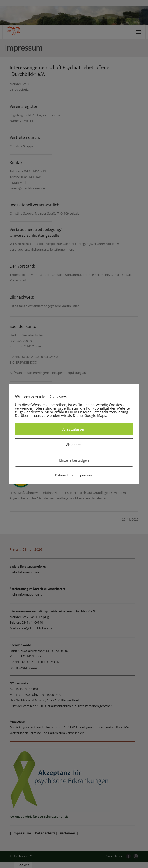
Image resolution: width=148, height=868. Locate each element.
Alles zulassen (74, 429)
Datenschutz (64, 475)
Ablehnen (74, 445)
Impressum (85, 475)
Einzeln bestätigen (74, 460)
